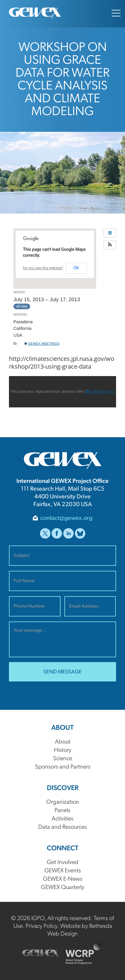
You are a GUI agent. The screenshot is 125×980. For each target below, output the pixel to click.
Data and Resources (62, 827)
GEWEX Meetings (42, 344)
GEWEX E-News (63, 879)
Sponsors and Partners (63, 767)
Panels (62, 811)
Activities (62, 819)
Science (63, 759)
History (63, 750)
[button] (110, 245)
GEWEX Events (63, 871)
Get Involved (63, 862)
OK (76, 268)
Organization (63, 802)
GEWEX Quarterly (62, 888)
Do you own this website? (43, 268)
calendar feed (100, 391)
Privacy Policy (41, 926)
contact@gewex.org (66, 518)
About (63, 742)
